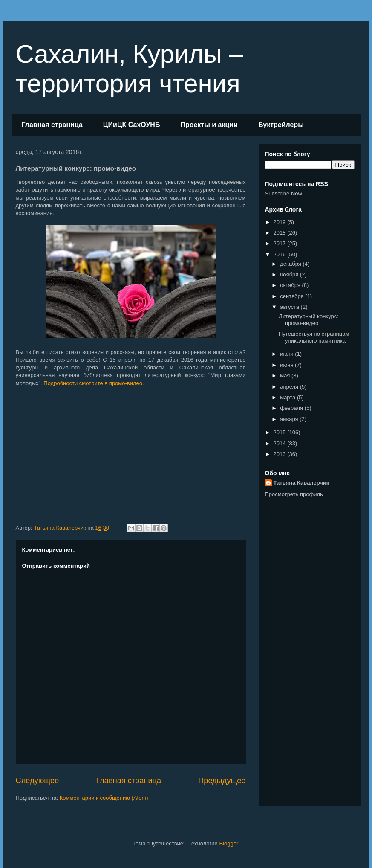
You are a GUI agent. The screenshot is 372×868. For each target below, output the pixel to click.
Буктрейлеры (281, 125)
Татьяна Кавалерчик (301, 483)
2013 (281, 454)
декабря (291, 264)
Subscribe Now (284, 193)
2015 (281, 432)
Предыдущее (222, 781)
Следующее (37, 781)
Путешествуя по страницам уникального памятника (314, 337)
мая (286, 376)
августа (290, 307)
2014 (281, 443)
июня (287, 365)
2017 (281, 243)
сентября (293, 296)
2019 (281, 222)
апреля (290, 387)
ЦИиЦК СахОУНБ (132, 125)
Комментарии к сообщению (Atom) (104, 798)
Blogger (228, 843)
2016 (281, 254)
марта (288, 397)
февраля (292, 408)
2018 (281, 233)
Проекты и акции (209, 125)
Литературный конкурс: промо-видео (309, 320)
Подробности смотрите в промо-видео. (94, 383)
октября (291, 285)
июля (287, 354)
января (290, 419)
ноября (290, 274)
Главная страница (52, 125)
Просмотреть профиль (294, 494)
